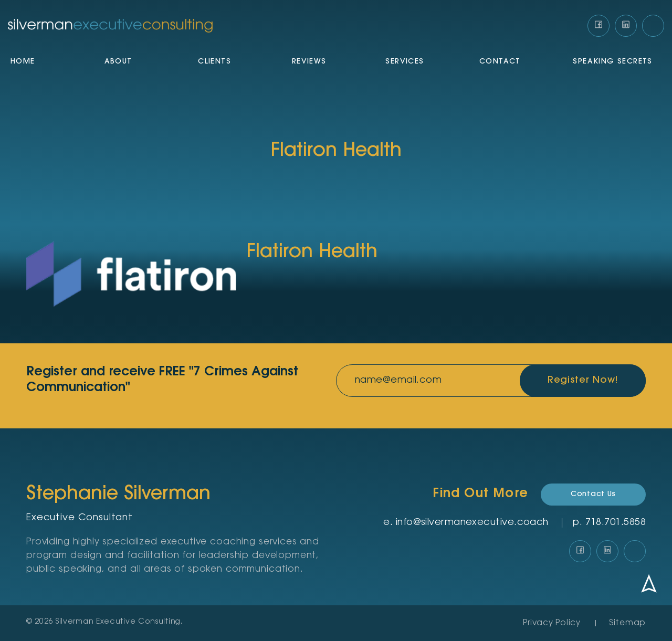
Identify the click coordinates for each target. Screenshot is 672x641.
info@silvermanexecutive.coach (472, 523)
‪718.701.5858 (616, 523)
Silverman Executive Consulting (118, 622)
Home (23, 62)
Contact (500, 62)
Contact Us (593, 495)
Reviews (309, 62)
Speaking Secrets (612, 62)
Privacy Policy (552, 623)
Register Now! (583, 381)
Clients (214, 62)
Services (405, 62)
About (118, 62)
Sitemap (627, 623)
